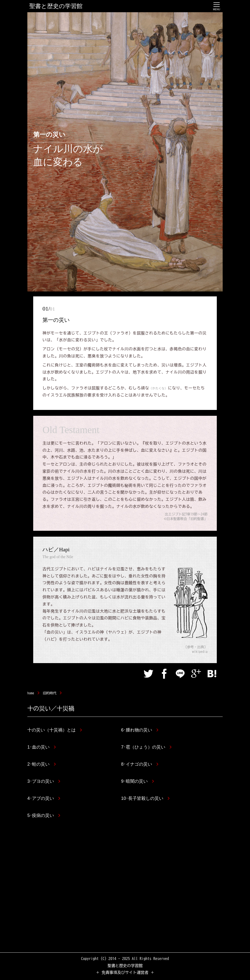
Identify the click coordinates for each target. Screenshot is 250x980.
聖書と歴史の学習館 (56, 6)
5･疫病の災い (44, 815)
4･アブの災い (44, 798)
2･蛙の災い (42, 764)
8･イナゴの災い (140, 764)
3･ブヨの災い (44, 781)
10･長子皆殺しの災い (145, 798)
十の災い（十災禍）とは (55, 730)
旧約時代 (50, 693)
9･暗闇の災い (137, 781)
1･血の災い (42, 747)
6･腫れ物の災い (140, 730)
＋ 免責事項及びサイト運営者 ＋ (125, 972)
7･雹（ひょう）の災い (146, 747)
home (31, 693)
